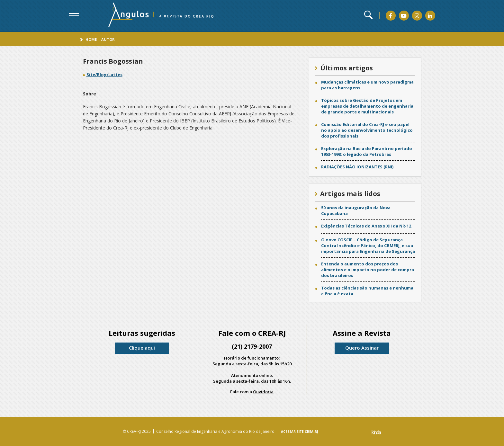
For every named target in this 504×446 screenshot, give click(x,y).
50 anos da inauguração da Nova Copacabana (356, 210)
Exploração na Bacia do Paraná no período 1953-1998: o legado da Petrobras (367, 151)
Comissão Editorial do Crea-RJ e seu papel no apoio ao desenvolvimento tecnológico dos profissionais (367, 130)
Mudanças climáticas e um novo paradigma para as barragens (367, 85)
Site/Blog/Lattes (104, 75)
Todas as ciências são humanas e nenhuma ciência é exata (367, 291)
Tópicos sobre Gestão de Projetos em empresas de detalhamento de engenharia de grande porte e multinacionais (367, 106)
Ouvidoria (263, 392)
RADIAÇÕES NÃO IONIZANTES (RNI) (357, 167)
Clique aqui (142, 348)
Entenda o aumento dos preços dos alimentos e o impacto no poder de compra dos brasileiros (368, 270)
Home (91, 39)
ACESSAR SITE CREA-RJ (299, 432)
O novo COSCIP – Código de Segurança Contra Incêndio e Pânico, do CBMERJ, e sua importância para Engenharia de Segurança (368, 245)
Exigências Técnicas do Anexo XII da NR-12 (366, 226)
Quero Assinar (362, 348)
